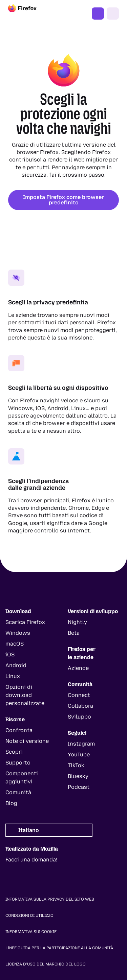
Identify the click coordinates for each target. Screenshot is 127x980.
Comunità (18, 792)
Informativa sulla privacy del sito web (50, 899)
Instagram (81, 744)
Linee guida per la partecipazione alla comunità (59, 948)
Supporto (18, 763)
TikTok (76, 765)
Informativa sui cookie (31, 932)
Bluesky (78, 776)
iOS (10, 655)
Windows (18, 633)
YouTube (79, 755)
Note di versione (27, 741)
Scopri (14, 752)
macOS (15, 644)
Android (16, 665)
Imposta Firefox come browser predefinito (63, 200)
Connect (79, 695)
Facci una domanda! (31, 860)
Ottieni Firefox (98, 14)
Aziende (78, 668)
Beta (74, 633)
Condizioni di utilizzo (29, 915)
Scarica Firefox (25, 622)
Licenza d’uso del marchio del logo (46, 964)
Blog (11, 803)
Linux (13, 676)
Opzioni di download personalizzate (25, 695)
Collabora (80, 706)
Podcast (79, 787)
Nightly (77, 622)
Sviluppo (79, 717)
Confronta (19, 730)
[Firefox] (28, 14)
